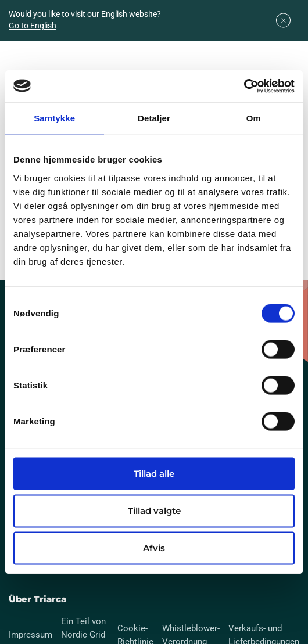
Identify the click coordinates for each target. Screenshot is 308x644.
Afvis (154, 548)
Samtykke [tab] (54, 118)
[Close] (283, 21)
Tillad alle (154, 473)
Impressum (31, 635)
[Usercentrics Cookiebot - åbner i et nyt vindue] (244, 86)
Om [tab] (254, 118)
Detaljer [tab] (154, 118)
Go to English (33, 26)
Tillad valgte (154, 511)
